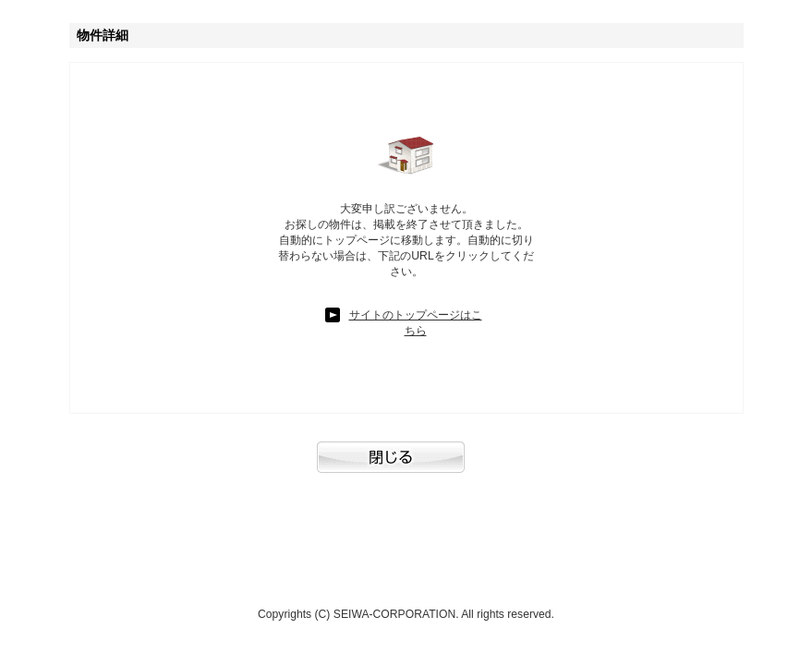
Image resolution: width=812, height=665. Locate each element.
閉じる (406, 466)
